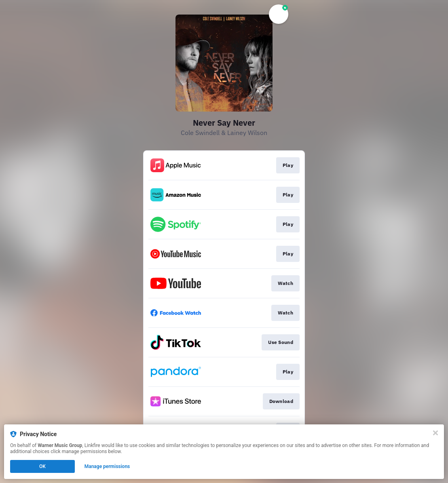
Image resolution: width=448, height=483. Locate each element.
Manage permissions (107, 466)
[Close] (435, 433)
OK (42, 466)
